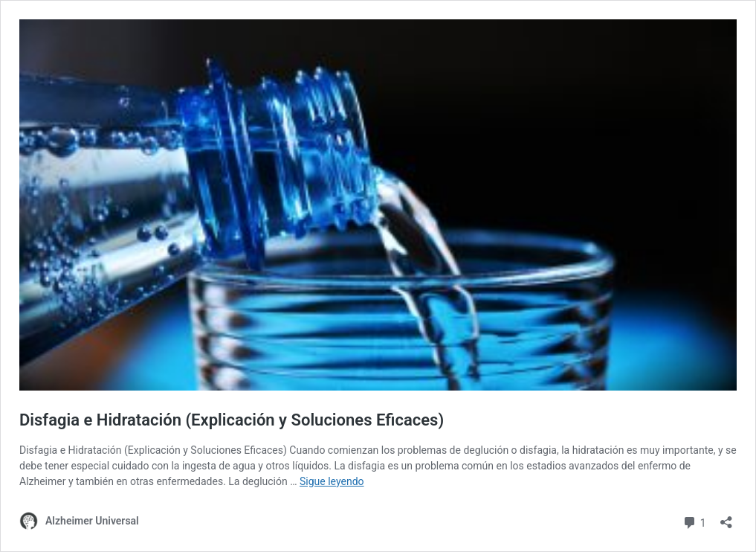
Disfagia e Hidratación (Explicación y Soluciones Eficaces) (232, 420)
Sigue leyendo (332, 481)
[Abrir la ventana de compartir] (726, 517)
